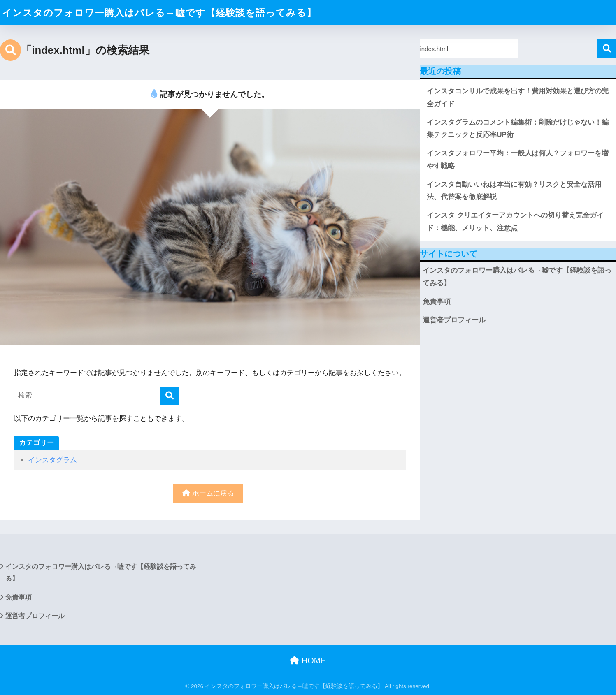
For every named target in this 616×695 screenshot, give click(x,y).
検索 (607, 49)
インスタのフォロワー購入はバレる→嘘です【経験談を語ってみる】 (159, 13)
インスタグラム (52, 460)
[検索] (169, 396)
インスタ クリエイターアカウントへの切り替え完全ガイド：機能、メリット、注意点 (515, 222)
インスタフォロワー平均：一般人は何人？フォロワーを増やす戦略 (518, 160)
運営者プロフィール (454, 320)
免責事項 (437, 302)
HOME (308, 660)
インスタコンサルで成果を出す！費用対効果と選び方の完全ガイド (518, 97)
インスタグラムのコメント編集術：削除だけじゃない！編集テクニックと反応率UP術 (518, 129)
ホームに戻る (208, 493)
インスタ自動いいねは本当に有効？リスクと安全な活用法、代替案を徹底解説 (514, 191)
